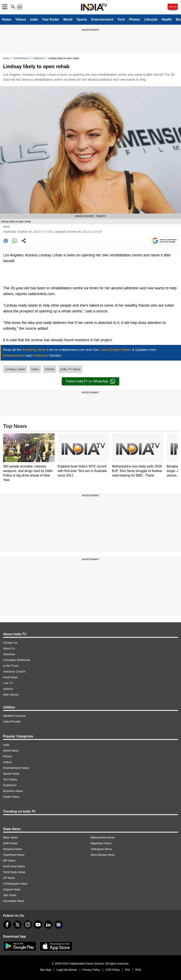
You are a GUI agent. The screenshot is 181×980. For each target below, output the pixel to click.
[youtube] (38, 925)
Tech (121, 19)
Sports (82, 19)
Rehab (50, 369)
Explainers (10, 785)
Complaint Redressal (16, 660)
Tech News (10, 779)
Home (7, 19)
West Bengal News (103, 855)
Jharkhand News (14, 855)
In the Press (11, 666)
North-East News (14, 866)
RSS (138, 970)
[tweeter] (17, 925)
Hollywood (39, 58)
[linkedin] (48, 925)
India (34, 19)
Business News (13, 791)
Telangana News (101, 849)
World (68, 19)
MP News (9, 861)
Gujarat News (12, 889)
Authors (8, 689)
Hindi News (10, 677)
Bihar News (10, 837)
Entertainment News (16, 768)
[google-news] (59, 925)
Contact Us (10, 643)
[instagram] (28, 925)
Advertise (9, 654)
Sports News (11, 774)
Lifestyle (151, 19)
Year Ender (51, 19)
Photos (135, 19)
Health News (11, 797)
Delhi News (10, 843)
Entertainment (102, 19)
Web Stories (11, 695)
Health (167, 19)
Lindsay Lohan (15, 369)
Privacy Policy (91, 970)
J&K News (10, 895)
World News (11, 751)
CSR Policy (113, 970)
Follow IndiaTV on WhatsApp (90, 381)
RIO (128, 970)
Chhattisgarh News (15, 884)
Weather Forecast (15, 716)
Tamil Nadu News (14, 872)
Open (35, 369)
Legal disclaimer (67, 970)
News (6, 58)
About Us (9, 648)
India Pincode (12, 722)
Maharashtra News (103, 837)
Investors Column (14, 672)
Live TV (8, 683)
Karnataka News (14, 901)
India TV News (70, 369)
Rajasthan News (101, 843)
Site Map (45, 970)
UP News (9, 878)
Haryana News (13, 849)
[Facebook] (7, 925)
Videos (21, 19)
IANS (6, 227)
